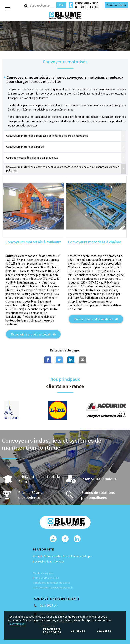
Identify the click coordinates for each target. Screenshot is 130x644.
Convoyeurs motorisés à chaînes (95, 242)
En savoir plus (16, 624)
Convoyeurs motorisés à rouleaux (33, 242)
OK (61, 5)
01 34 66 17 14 (87, 7)
